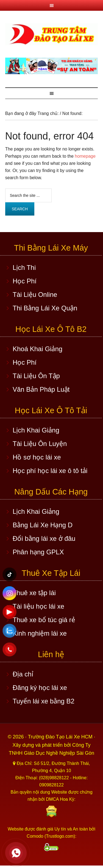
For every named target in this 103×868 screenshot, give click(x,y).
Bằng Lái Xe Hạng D (43, 525)
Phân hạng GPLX (38, 552)
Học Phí (25, 281)
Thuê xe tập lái (34, 593)
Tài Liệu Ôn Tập (36, 376)
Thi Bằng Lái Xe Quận (45, 308)
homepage (85, 156)
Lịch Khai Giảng (36, 430)
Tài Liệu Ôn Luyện (40, 444)
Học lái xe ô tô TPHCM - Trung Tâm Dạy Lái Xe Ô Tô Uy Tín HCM (52, 34)
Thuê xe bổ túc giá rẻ (44, 620)
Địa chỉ (23, 674)
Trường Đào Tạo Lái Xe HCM (61, 737)
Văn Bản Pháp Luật (41, 389)
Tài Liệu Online (35, 295)
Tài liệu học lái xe (38, 606)
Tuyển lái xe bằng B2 (44, 701)
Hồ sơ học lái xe (37, 457)
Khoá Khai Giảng (37, 349)
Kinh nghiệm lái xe (40, 633)
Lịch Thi (24, 268)
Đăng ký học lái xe (40, 688)
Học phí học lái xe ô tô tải (50, 471)
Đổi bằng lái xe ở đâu (44, 538)
